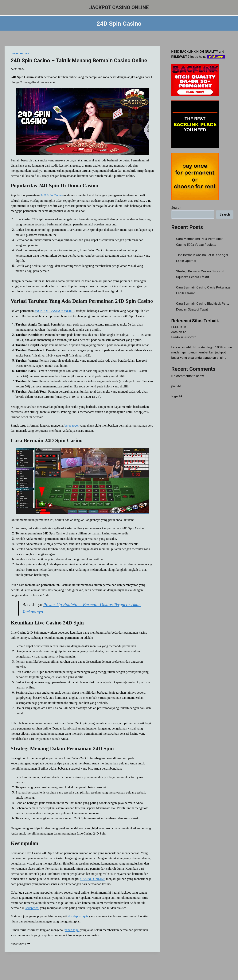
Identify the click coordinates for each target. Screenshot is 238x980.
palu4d (176, 386)
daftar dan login (203, 347)
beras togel (72, 426)
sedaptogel (32, 908)
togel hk (177, 396)
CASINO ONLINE (20, 54)
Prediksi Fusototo (184, 337)
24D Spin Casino (52, 195)
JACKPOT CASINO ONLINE (55, 311)
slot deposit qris (78, 916)
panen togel (72, 930)
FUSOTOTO (179, 327)
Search (176, 208)
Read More (20, 944)
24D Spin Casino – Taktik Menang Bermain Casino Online (79, 60)
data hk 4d (179, 332)
